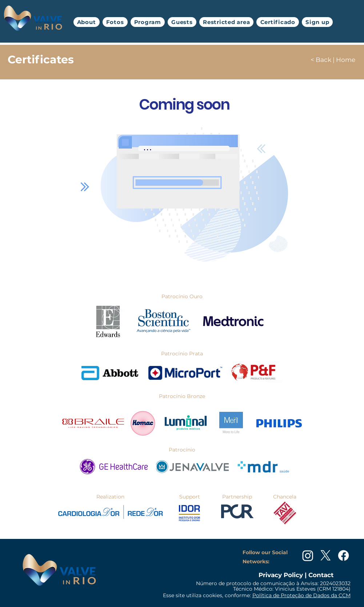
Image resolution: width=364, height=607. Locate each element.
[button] (115, 22)
